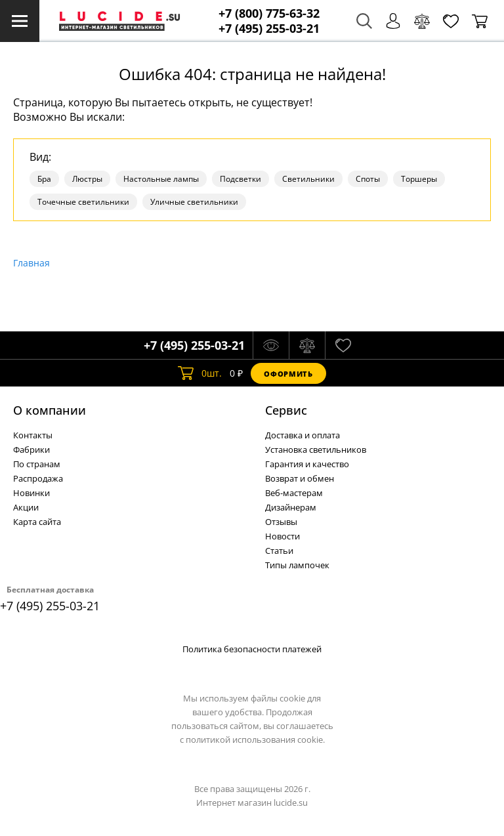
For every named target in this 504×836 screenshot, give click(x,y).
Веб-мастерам (294, 493)
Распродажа (38, 478)
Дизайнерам (291, 507)
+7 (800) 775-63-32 (269, 13)
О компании (50, 410)
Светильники (308, 179)
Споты (368, 179)
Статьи (279, 551)
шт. (200, 373)
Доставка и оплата (303, 435)
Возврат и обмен (300, 478)
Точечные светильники (83, 202)
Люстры (87, 179)
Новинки (31, 493)
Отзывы (281, 522)
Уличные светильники (194, 202)
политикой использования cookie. (255, 740)
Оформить (288, 374)
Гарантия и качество (307, 464)
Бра (44, 179)
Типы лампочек (297, 565)
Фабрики (31, 449)
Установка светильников (316, 449)
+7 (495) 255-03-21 (269, 29)
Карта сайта (37, 522)
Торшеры (419, 179)
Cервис (286, 410)
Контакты (33, 435)
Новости (283, 536)
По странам (37, 464)
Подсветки (241, 179)
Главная (31, 263)
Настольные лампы (161, 179)
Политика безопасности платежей (252, 649)
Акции (26, 507)
